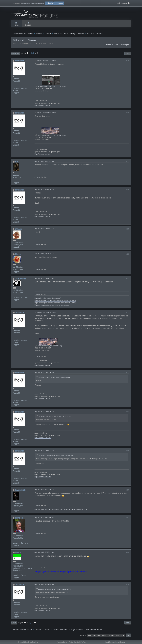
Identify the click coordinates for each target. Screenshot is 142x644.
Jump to (83, 637)
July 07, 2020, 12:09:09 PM (44, 519)
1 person (37, 179)
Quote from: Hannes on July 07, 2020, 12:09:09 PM (55, 591)
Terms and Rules (114, 642)
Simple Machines (33, 642)
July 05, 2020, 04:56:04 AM (44, 231)
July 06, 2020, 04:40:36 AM (44, 374)
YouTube (84, 642)
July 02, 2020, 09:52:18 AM (47, 115)
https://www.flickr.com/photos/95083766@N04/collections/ (55, 302)
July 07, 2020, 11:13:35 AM (44, 492)
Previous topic (112, 47)
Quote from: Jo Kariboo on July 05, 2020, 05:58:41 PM (56, 457)
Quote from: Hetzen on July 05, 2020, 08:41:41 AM (54, 418)
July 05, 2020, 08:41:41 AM (44, 256)
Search (28, 24)
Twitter (71, 642)
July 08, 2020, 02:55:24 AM (44, 554)
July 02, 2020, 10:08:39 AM (44, 163)
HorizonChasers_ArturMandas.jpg (49, 348)
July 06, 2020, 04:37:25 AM (47, 314)
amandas (20, 63)
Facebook (77, 642)
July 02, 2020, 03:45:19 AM (47, 62)
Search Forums (122, 3)
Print (128, 55)
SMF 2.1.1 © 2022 (22, 642)
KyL (17, 163)
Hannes (19, 520)
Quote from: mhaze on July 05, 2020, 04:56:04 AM (54, 379)
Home (16, 24)
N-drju (18, 554)
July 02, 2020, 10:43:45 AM (44, 192)
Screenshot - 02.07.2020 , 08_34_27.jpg (51, 137)
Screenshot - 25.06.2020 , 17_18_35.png (51, 88)
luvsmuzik (20, 492)
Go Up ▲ (123, 642)
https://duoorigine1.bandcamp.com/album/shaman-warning (55, 305)
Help (107, 642)
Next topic (124, 47)
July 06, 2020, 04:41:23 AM (44, 453)
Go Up (14, 625)
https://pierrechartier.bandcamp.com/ (48, 300)
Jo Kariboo (21, 281)
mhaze (19, 231)
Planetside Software (63, 642)
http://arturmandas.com (43, 107)
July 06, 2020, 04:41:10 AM (44, 413)
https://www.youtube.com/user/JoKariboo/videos (52, 307)
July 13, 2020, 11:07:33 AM (44, 586)
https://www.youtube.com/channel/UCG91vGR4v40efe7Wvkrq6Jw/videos (61, 511)
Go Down (15, 55)
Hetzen (19, 256)
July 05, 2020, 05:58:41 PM (44, 281)
